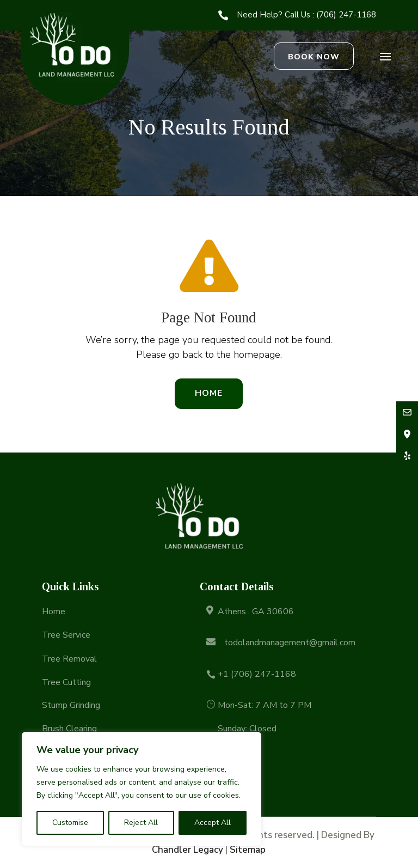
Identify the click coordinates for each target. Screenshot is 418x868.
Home (209, 393)
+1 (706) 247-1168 (257, 674)
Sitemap (248, 850)
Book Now (314, 57)
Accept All (213, 823)
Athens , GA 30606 (256, 612)
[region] (142, 789)
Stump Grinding (71, 705)
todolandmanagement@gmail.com (290, 643)
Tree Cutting (66, 682)
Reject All (141, 823)
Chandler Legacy (188, 850)
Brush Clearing (69, 729)
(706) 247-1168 (346, 15)
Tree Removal (69, 659)
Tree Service (66, 635)
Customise (70, 823)
